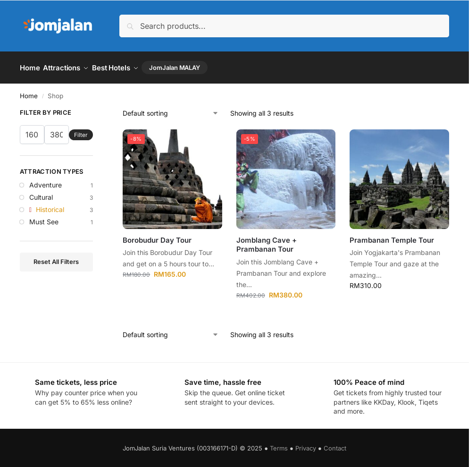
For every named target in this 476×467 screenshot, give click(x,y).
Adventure (46, 182)
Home (29, 93)
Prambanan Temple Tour (392, 237)
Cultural (41, 194)
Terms (279, 445)
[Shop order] (171, 110)
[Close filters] (96, 111)
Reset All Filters (56, 259)
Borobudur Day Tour (157, 237)
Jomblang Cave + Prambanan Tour (267, 242)
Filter (81, 132)
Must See (44, 218)
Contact (335, 445)
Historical (50, 206)
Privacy (306, 445)
